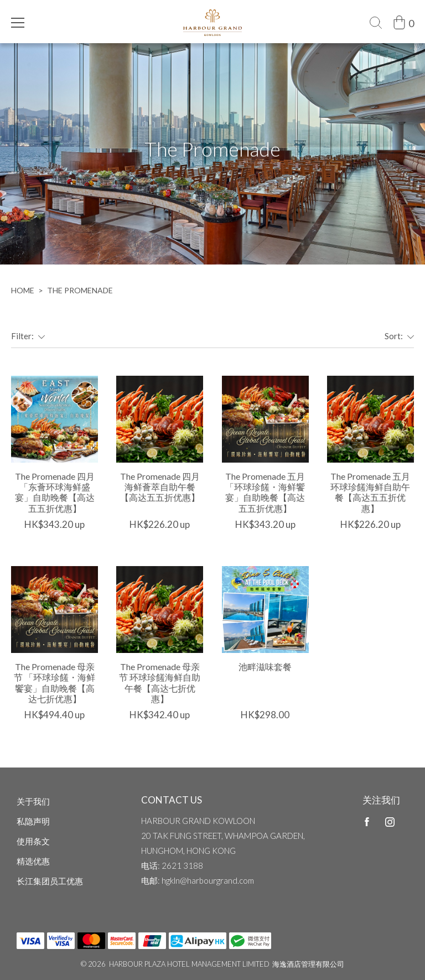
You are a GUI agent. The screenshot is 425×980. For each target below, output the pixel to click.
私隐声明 (33, 821)
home (23, 290)
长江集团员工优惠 (50, 881)
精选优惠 (33, 861)
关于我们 (33, 801)
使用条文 (33, 841)
